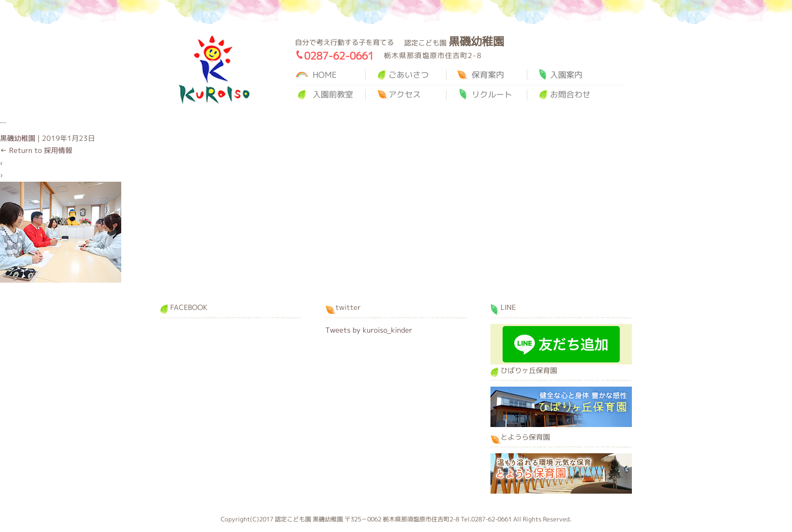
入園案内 (566, 75)
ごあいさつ (409, 75)
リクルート (492, 94)
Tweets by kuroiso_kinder (369, 330)
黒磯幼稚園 (214, 70)
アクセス (405, 94)
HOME (325, 75)
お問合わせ (570, 94)
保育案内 (488, 75)
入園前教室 (333, 94)
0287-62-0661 (339, 56)
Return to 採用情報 (36, 150)
